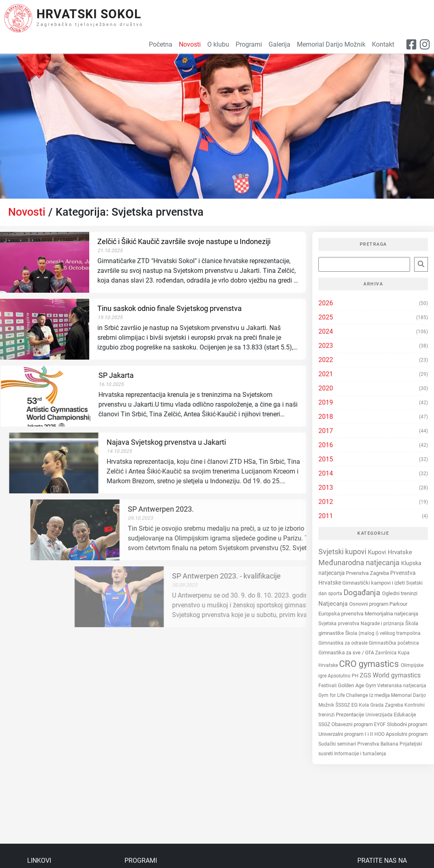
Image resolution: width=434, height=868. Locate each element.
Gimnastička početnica (394, 643)
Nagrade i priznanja (383, 624)
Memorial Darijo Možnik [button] (331, 44)
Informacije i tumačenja (360, 754)
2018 (326, 417)
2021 (326, 374)
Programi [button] (249, 44)
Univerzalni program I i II (346, 734)
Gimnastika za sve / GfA (347, 653)
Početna (161, 44)
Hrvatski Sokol (89, 14)
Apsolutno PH (344, 676)
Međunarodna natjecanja (360, 563)
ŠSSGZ (343, 705)
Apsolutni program (407, 734)
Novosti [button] (190, 44)
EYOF (380, 724)
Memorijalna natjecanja (391, 614)
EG (355, 705)
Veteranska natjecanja (402, 686)
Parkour (398, 604)
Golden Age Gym (358, 685)
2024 (326, 331)
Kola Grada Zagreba (382, 705)
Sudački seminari (338, 744)
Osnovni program (369, 604)
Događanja (363, 593)
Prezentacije (351, 715)
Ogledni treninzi (400, 593)
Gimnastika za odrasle (344, 643)
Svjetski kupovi (343, 552)
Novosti (27, 212)
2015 (326, 459)
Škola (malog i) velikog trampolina (383, 633)
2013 (326, 488)
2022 (326, 360)
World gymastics (397, 675)
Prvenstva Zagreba (368, 573)
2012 (326, 502)
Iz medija (380, 695)
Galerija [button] (279, 44)
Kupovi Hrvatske (390, 552)
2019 (326, 402)
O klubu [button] (218, 44)
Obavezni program (353, 724)
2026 (326, 303)
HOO (380, 734)
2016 (326, 445)
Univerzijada (380, 715)
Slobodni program (407, 724)
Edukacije (405, 715)
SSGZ (325, 724)
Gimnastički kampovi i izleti (374, 583)
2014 (326, 473)
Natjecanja (334, 604)
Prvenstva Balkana (378, 744)
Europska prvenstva (342, 614)
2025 (326, 317)
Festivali (328, 686)
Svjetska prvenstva (339, 624)
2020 (326, 388)
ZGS (366, 675)
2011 (326, 516)
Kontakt (383, 44)
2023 (326, 346)
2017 (326, 431)
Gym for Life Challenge (344, 695)
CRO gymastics (370, 664)
